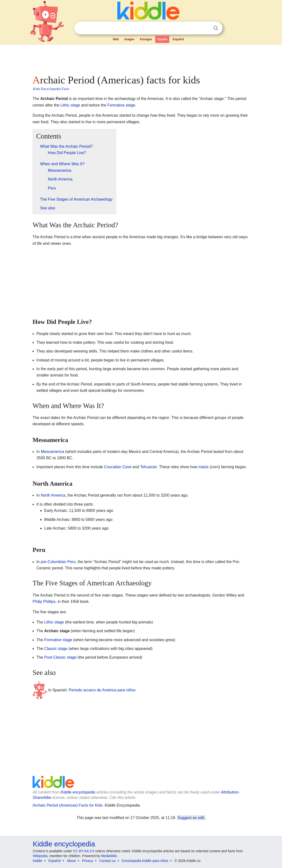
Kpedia (162, 39)
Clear (206, 28)
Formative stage (121, 105)
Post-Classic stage (60, 657)
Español (178, 39)
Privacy (88, 861)
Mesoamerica (52, 452)
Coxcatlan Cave (118, 467)
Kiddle (38, 861)
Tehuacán (149, 467)
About (72, 861)
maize (204, 467)
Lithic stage (70, 105)
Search (216, 28)
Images (129, 39)
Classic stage (56, 649)
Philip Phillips (44, 602)
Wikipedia (40, 856)
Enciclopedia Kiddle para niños (145, 861)
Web (116, 39)
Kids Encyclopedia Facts (51, 89)
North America (53, 495)
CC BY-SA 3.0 (84, 851)
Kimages (146, 39)
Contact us (107, 861)
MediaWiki (109, 856)
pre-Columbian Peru (58, 562)
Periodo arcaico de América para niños (102, 690)
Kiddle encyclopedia (78, 792)
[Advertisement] (141, 58)
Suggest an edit (191, 818)
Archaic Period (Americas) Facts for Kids (68, 805)
